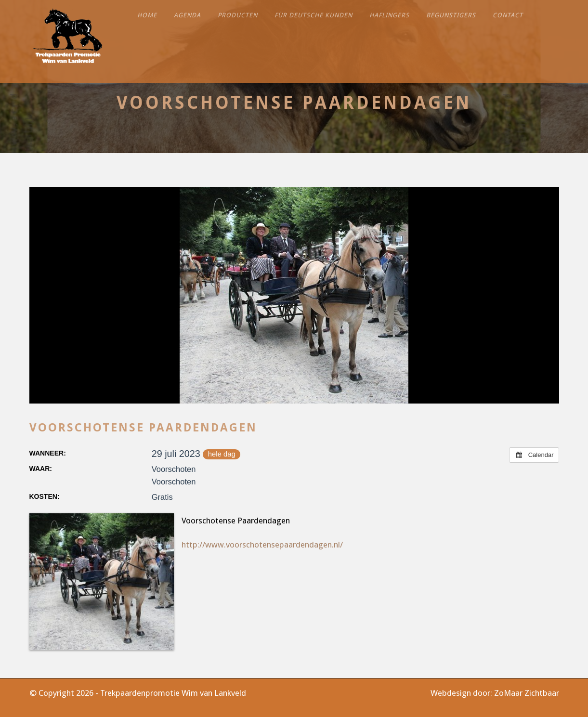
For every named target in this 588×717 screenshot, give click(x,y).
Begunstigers (451, 15)
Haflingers (389, 15)
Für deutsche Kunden (314, 15)
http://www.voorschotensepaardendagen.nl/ (262, 545)
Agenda (187, 15)
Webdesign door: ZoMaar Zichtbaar (495, 693)
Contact (508, 15)
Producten (238, 15)
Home (147, 15)
